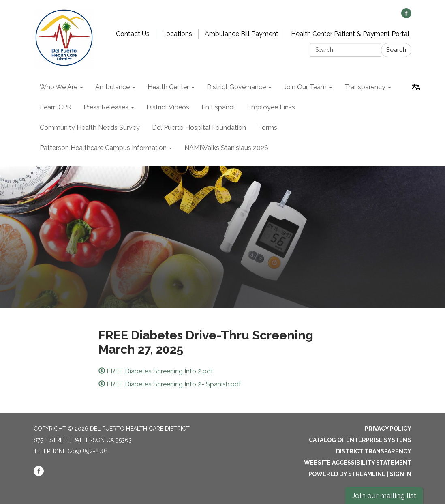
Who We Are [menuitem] (59, 87)
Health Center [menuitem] (168, 87)
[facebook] (406, 16)
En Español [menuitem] (218, 107)
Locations (177, 34)
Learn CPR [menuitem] (56, 107)
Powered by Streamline (347, 474)
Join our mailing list (384, 495)
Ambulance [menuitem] (112, 87)
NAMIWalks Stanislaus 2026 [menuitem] (226, 148)
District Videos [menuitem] (168, 107)
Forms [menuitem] (268, 128)
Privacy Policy (388, 429)
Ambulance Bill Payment (242, 34)
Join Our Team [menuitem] (305, 87)
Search (396, 50)
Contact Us (133, 34)
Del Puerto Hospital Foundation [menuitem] (199, 128)
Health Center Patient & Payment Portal (350, 34)
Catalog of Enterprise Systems (360, 440)
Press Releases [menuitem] (106, 107)
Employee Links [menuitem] (271, 107)
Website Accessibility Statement (358, 463)
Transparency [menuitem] (365, 87)
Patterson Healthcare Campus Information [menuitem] (103, 148)
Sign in (401, 474)
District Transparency (374, 451)
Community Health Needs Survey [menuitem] (90, 128)
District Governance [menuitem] (236, 87)
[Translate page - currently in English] (416, 87)
